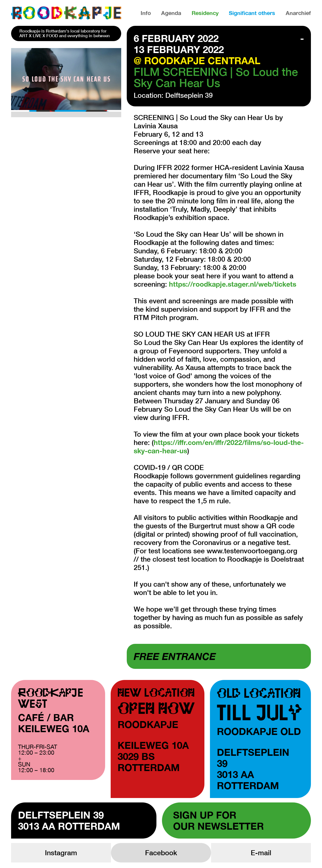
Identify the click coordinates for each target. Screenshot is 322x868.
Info (146, 13)
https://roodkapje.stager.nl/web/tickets (233, 284)
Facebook (161, 853)
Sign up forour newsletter (218, 821)
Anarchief (298, 13)
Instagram (61, 853)
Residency (205, 13)
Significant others (252, 13)
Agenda (171, 13)
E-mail (261, 853)
